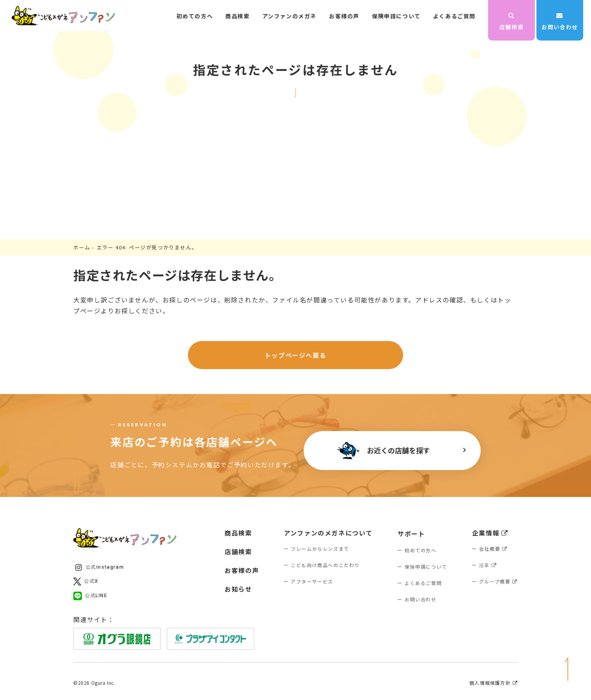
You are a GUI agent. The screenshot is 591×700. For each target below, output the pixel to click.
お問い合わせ (560, 21)
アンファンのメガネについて (328, 533)
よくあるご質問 (454, 16)
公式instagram (100, 567)
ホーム (82, 247)
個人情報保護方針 (494, 683)
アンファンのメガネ (289, 16)
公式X (86, 582)
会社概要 (493, 549)
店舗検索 (511, 21)
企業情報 (490, 533)
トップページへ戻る (295, 355)
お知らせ (238, 589)
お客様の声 (344, 16)
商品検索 (237, 16)
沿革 (488, 565)
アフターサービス (312, 581)
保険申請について (396, 16)
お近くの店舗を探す (384, 451)
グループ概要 (498, 581)
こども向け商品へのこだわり (325, 565)
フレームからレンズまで (320, 549)
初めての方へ (195, 16)
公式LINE (90, 596)
